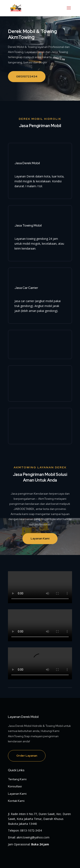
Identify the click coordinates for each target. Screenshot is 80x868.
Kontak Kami (16, 801)
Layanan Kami (40, 538)
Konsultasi (15, 786)
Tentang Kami (17, 779)
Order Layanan (27, 756)
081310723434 (27, 76)
